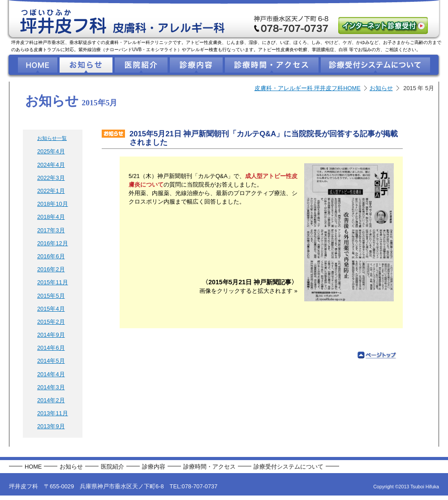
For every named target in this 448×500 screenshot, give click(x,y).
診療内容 (154, 467)
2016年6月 (51, 256)
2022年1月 (51, 191)
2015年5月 (51, 296)
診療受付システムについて (289, 467)
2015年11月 (53, 282)
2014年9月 (51, 335)
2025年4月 (51, 151)
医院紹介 (112, 467)
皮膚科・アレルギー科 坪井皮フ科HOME (308, 88)
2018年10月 (53, 204)
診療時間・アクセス (209, 467)
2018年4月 (51, 217)
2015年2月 (51, 322)
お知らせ (381, 88)
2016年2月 (51, 269)
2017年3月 (51, 230)
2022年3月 (51, 178)
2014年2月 (51, 400)
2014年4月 (51, 374)
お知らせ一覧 (52, 138)
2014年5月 (51, 361)
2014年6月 (51, 348)
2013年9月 (51, 426)
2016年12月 (53, 243)
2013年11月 (53, 413)
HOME (33, 467)
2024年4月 (51, 165)
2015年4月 (51, 309)
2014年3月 (51, 387)
